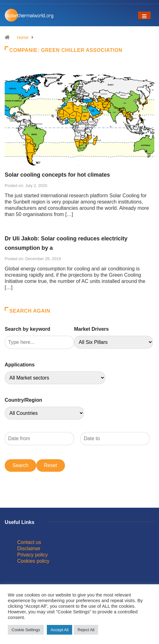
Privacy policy (32, 555)
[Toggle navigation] (144, 15)
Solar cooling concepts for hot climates (57, 175)
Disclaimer (29, 548)
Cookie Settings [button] (26, 630)
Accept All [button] (60, 630)
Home (23, 38)
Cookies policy (33, 561)
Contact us (29, 542)
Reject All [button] (86, 630)
